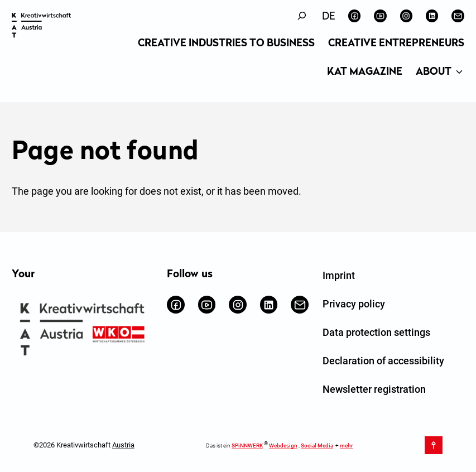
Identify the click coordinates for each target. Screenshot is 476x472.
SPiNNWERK (247, 445)
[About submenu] (459, 73)
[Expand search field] (302, 16)
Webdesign (283, 445)
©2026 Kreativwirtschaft (84, 445)
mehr (347, 445)
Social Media (317, 445)
